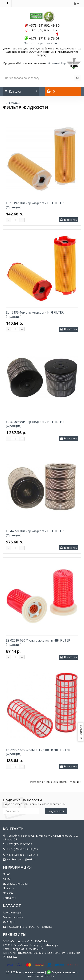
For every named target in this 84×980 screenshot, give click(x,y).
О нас (6, 874)
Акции (7, 879)
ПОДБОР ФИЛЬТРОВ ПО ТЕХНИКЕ (28, 927)
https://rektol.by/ (57, 63)
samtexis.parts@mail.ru (19, 859)
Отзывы (8, 893)
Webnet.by (47, 976)
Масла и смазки (13, 917)
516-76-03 (44, 39)
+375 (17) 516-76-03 (17, 844)
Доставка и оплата (15, 884)
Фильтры (14, 103)
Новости (8, 888)
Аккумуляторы (12, 912)
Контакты (9, 898)
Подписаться (56, 811)
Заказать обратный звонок (42, 43)
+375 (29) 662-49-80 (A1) (20, 849)
